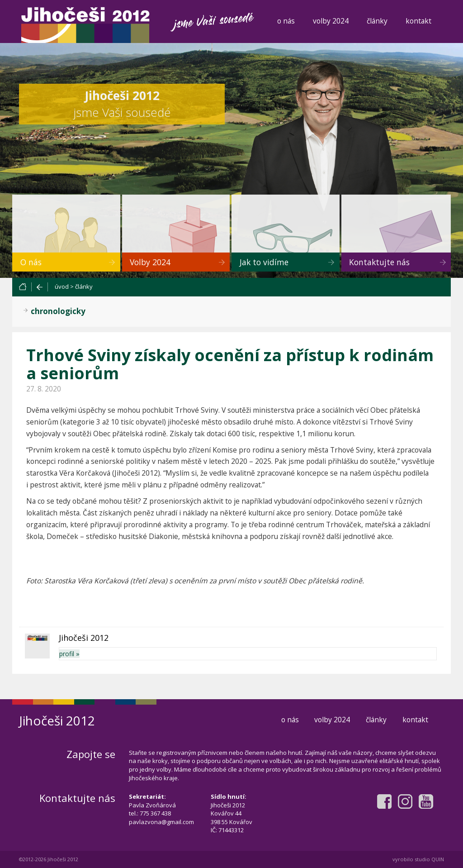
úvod (62, 286)
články (377, 21)
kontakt (418, 21)
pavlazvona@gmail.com (161, 822)
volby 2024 (331, 21)
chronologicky (58, 311)
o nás (286, 21)
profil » (69, 654)
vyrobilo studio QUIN (418, 859)
